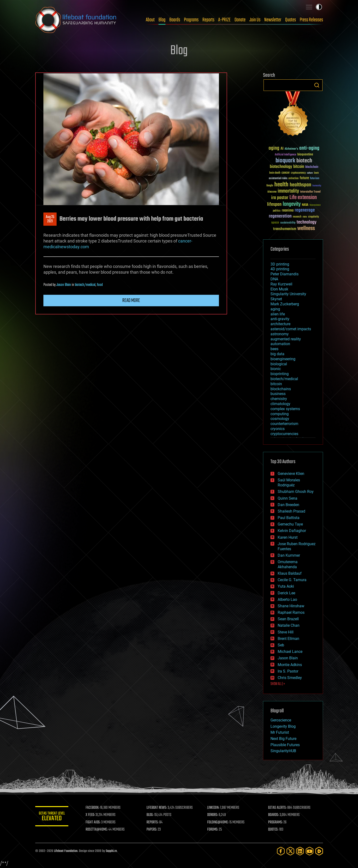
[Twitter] (290, 851)
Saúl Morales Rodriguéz (289, 483)
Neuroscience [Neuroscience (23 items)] (315, 205)
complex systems (285, 409)
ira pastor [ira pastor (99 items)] (280, 198)
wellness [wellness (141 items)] (306, 229)
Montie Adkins (290, 665)
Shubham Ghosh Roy (296, 492)
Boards (175, 20)
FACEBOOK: (93, 808)
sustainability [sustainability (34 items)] (288, 223)
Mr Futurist (280, 732)
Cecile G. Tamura (292, 580)
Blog (162, 20)
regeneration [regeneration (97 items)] (280, 216)
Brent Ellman (288, 639)
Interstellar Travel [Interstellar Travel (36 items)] (310, 192)
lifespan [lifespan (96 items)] (274, 204)
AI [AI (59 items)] (282, 149)
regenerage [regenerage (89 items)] (305, 210)
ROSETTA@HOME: (97, 830)
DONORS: (213, 815)
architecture (280, 324)
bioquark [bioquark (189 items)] (285, 161)
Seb (281, 645)
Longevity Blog (283, 726)
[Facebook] (281, 851)
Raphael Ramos (291, 612)
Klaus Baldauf (290, 573)
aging (275, 309)
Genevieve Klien (291, 474)
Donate (240, 20)
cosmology (280, 419)
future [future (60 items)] (304, 178)
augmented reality (286, 339)
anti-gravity (280, 319)
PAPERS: (152, 830)
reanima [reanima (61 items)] (288, 210)
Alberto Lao (287, 599)
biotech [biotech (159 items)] (304, 161)
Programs (191, 20)
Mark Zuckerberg (285, 304)
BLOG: (150, 815)
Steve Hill (286, 632)
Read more (131, 301)
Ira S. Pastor (288, 671)
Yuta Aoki (286, 586)
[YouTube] (310, 851)
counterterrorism (284, 424)
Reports (208, 20)
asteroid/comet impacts (291, 329)
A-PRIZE (224, 20)
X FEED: (91, 815)
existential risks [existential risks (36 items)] (278, 179)
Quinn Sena (288, 498)
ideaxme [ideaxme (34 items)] (272, 192)
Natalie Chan (289, 625)
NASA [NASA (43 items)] (305, 205)
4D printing (280, 269)
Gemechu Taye (290, 524)
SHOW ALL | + (278, 684)
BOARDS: (273, 815)
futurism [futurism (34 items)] (315, 179)
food (100, 285)
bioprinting (280, 374)
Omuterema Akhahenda (288, 564)
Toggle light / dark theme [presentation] (319, 7)
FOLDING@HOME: (218, 822)
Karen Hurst (288, 537)
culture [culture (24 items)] (310, 173)
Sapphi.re (111, 851)
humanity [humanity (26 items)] (317, 186)
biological (279, 364)
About (150, 20)
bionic (276, 369)
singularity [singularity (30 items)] (314, 217)
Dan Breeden (288, 505)
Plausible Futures (285, 745)
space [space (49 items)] (275, 222)
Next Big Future (283, 739)
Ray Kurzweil (281, 284)
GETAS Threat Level (52, 817)
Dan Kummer (289, 555)
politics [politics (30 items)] (277, 211)
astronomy (280, 334)
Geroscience (281, 720)
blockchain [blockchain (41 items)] (312, 167)
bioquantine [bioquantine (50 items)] (305, 154)
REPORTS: (153, 822)
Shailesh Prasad (291, 511)
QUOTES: (273, 830)
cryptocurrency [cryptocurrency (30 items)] (298, 173)
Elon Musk (279, 289)
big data (277, 354)
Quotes (291, 20)
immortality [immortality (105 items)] (288, 191)
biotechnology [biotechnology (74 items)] (281, 167)
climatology (280, 404)
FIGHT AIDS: (94, 822)
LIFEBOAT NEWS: (157, 808)
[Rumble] (319, 851)
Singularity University (288, 294)
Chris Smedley (290, 678)
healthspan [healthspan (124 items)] (300, 185)
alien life (278, 314)
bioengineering (283, 359)
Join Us (255, 20)
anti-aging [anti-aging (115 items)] (309, 148)
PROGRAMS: (275, 822)
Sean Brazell (288, 619)
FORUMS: (213, 830)
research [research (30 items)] (297, 217)
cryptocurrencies (284, 434)
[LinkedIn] (300, 851)
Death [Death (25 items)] (316, 173)
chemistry (279, 399)
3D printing (280, 264)
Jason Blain (64, 285)
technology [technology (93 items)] (307, 222)
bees (274, 349)
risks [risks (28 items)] (305, 217)
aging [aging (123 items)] (274, 148)
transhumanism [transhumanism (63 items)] (285, 229)
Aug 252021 (50, 219)
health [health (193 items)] (281, 185)
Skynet (276, 299)
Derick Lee (286, 593)
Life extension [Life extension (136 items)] (303, 198)
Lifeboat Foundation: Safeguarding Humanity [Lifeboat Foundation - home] (76, 20)
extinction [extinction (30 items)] (293, 179)
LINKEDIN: (213, 808)
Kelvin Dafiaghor (292, 531)
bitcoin (276, 384)
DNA (274, 279)
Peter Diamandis (285, 274)
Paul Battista (289, 518)
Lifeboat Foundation (66, 851)
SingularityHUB (283, 751)
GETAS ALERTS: (277, 808)
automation (280, 344)
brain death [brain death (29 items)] (275, 173)
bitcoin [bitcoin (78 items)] (299, 167)
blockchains (281, 389)
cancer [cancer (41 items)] (286, 173)
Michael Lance (290, 652)
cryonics (278, 429)
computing (280, 414)
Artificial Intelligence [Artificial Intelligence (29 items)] (285, 155)
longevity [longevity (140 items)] (292, 204)
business (278, 394)
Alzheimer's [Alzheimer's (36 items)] (291, 149)
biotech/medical (85, 285)
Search (317, 85)
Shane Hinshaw (291, 606)
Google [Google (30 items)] (270, 186)
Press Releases (311, 20)
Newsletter (273, 20)
